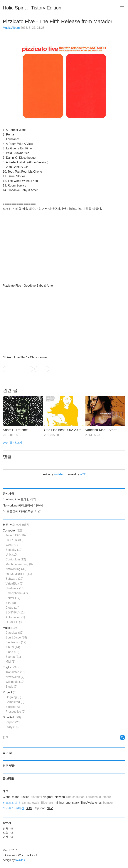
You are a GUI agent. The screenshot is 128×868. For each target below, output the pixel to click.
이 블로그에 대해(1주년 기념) (22, 511)
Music (11, 628)
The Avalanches (91, 803)
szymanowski (31, 803)
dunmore (105, 797)
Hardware (15, 588)
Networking (16, 569)
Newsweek (15, 677)
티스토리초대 (12, 803)
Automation (15, 617)
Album (13, 647)
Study (12, 687)
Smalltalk (12, 717)
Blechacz (47, 803)
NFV (50, 808)
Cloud (12, 608)
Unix (12, 555)
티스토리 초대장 (14, 808)
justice (25, 797)
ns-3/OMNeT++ (19, 574)
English (11, 667)
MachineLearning (19, 564)
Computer (13, 530)
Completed (15, 702)
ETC (11, 603)
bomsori (108, 803)
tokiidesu (60, 474)
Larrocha (92, 797)
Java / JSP (16, 535)
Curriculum (16, 559)
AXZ (83, 474)
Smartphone (17, 593)
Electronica (16, 642)
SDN (29, 808)
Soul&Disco (16, 637)
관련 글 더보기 (12, 443)
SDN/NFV (15, 612)
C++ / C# (15, 540)
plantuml (36, 797)
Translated (16, 672)
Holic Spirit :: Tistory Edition (32, 8)
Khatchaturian (75, 797)
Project (10, 692)
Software (14, 579)
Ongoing (13, 697)
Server (13, 598)
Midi (10, 662)
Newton (60, 797)
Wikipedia (15, 682)
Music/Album (11, 28)
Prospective (16, 712)
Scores (13, 657)
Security (14, 550)
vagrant (48, 797)
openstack (72, 803)
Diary (12, 727)
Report (13, 722)
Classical (15, 633)
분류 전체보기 (16, 525)
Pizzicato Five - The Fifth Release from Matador (58, 21)
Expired (13, 707)
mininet (59, 803)
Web (12, 545)
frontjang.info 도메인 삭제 (20, 499)
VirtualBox (15, 584)
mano (16, 797)
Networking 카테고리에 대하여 (23, 505)
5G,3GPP (14, 622)
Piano (12, 652)
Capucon (39, 808)
